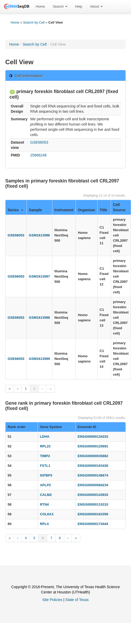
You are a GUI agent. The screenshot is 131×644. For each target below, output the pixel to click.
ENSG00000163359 (93, 514)
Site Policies (52, 600)
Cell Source (119, 207)
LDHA (45, 437)
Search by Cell (34, 23)
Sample (36, 210)
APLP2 (46, 485)
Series (15, 210)
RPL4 (44, 524)
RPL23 (45, 446)
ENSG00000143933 (93, 495)
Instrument (64, 210)
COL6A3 (47, 514)
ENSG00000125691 (93, 446)
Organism (86, 210)
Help (79, 6)
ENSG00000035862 (93, 456)
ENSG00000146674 (93, 475)
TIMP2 (45, 456)
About (96, 6)
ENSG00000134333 (93, 437)
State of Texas (77, 600)
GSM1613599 (39, 359)
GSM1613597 (39, 276)
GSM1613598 (39, 318)
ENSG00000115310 (93, 504)
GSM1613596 (39, 235)
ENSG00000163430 (93, 466)
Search (60, 6)
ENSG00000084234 (93, 485)
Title (104, 210)
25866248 (38, 155)
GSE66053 (39, 142)
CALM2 (46, 495)
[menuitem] (40, 7)
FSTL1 (45, 466)
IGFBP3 (46, 475)
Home (40, 6)
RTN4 (44, 504)
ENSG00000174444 (93, 524)
